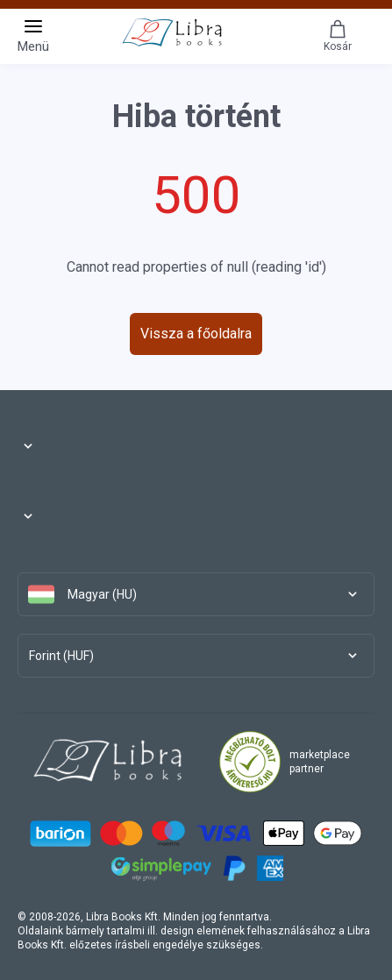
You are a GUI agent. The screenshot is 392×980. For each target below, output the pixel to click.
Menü (33, 35)
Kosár (338, 36)
